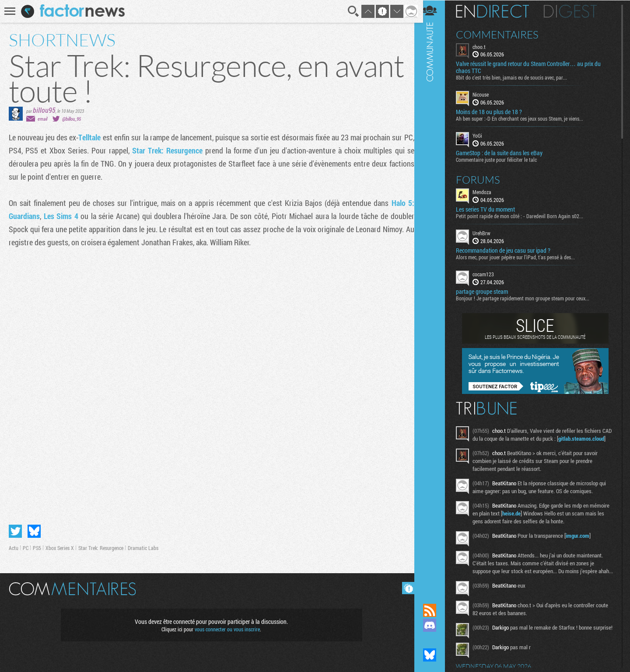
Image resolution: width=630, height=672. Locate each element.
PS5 (37, 546)
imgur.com (583, 543)
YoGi (483, 136)
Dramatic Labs (143, 546)
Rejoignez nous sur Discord (435, 625)
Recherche (351, 11)
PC (26, 546)
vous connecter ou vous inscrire (226, 627)
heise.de (538, 521)
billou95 (44, 110)
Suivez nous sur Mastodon (435, 640)
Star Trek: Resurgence (174, 150)
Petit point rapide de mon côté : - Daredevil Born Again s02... (525, 216)
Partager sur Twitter (15, 529)
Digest (576, 11)
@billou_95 (72, 119)
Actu (14, 546)
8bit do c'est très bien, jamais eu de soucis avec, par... (517, 77)
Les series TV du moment (491, 209)
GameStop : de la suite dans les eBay (505, 153)
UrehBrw (487, 233)
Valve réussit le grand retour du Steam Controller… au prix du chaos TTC (534, 67)
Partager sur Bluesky (34, 529)
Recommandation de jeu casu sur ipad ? (509, 250)
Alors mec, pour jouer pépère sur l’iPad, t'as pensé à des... (521, 257)
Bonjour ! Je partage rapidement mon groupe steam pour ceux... (528, 298)
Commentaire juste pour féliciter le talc (502, 159)
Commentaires (503, 34)
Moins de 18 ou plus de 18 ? (495, 112)
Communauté (435, 293)
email (42, 119)
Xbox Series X (60, 546)
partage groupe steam (488, 291)
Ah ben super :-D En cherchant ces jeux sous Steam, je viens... (525, 118)
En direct (498, 11)
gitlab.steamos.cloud (502, 446)
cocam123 (489, 274)
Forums (484, 179)
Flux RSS (435, 610)
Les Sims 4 (61, 216)
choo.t (485, 46)
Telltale (92, 137)
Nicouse (486, 94)
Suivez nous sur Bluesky (435, 655)
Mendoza (488, 192)
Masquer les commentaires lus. (405, 586)
